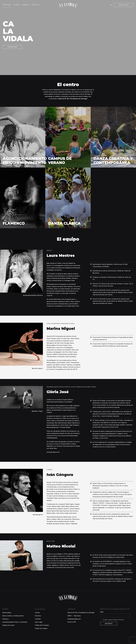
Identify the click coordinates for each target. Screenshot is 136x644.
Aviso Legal (39, 622)
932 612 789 (72, 622)
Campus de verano (8, 625)
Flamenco (6, 619)
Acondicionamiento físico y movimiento (15, 622)
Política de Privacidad (42, 625)
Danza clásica (7, 613)
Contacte (35, 5)
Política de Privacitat (119, 620)
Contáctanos (12, 47)
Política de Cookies (41, 628)
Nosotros (7, 5)
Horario (25, 5)
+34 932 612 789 (123, 5)
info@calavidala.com (74, 619)
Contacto (38, 619)
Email (102, 612)
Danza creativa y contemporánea (13, 616)
